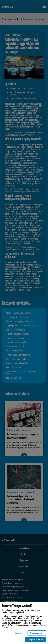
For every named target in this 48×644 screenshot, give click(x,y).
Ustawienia (19, 633)
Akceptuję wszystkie (35, 640)
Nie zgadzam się (37, 633)
